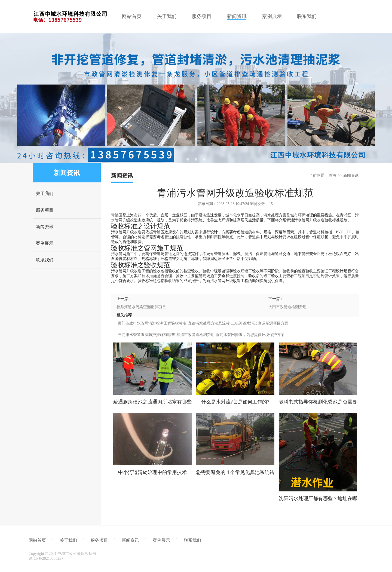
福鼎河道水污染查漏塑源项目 (141, 307)
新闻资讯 (45, 227)
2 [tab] (196, 159)
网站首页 (37, 540)
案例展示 (45, 243)
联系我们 (45, 260)
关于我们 (45, 193)
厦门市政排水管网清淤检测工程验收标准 (152, 323)
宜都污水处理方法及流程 (209, 323)
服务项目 (45, 210)
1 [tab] (188, 159)
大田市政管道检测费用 (287, 307)
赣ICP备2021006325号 (47, 559)
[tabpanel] (196, 98)
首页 (333, 175)
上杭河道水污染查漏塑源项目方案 (260, 323)
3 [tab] (204, 159)
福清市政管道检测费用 (195, 335)
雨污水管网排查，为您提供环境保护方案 (250, 335)
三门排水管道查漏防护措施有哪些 (146, 335)
